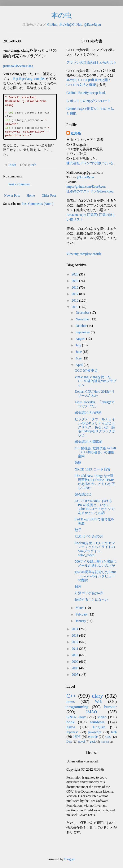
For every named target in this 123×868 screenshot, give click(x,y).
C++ (71, 696)
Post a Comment (19, 184)
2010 (75, 655)
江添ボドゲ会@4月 (89, 593)
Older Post (49, 196)
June (79, 352)
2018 (75, 287)
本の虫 (61, 15)
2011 (75, 649)
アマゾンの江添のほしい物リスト (92, 63)
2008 (75, 668)
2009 (75, 662)
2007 (75, 675)
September (83, 332)
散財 (78, 463)
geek (93, 742)
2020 (75, 274)
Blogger (69, 859)
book (70, 722)
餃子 (78, 530)
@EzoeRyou (92, 25)
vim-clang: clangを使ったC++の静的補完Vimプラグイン (96, 381)
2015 (75, 307)
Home (31, 196)
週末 (78, 587)
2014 (75, 629)
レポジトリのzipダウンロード (89, 101)
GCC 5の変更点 (86, 370)
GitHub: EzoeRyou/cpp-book (86, 93)
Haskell (105, 742)
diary (98, 696)
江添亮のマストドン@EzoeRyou (90, 191)
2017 (75, 294)
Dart (69, 742)
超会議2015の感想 (88, 413)
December (83, 313)
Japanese (72, 732)
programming (77, 707)
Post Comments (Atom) (38, 204)
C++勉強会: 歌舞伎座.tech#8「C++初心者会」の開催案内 (95, 452)
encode (93, 737)
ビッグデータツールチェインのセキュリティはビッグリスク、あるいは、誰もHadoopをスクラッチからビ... (95, 427)
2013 (75, 635)
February (82, 614)
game (71, 727)
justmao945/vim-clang (18, 66)
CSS (108, 737)
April (80, 365)
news (71, 702)
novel (82, 742)
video (102, 717)
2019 (75, 281)
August (81, 339)
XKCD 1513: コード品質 (93, 469)
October (82, 326)
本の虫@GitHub (71, 25)
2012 (75, 642)
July (79, 345)
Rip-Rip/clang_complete (30, 79)
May (79, 358)
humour (110, 707)
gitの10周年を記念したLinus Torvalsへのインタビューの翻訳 (95, 576)
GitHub (52, 25)
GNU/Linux (76, 717)
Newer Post (12, 196)
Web (99, 702)
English (99, 727)
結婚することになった (92, 600)
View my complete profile (84, 254)
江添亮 (76, 133)
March (80, 608)
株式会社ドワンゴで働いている (90, 163)
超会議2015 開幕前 (89, 442)
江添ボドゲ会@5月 (89, 536)
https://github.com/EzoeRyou (86, 187)
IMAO (91, 712)
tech (33, 165)
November (83, 319)
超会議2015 (83, 494)
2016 (75, 300)
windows (97, 722)
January (81, 621)
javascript (95, 732)
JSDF (77, 737)
